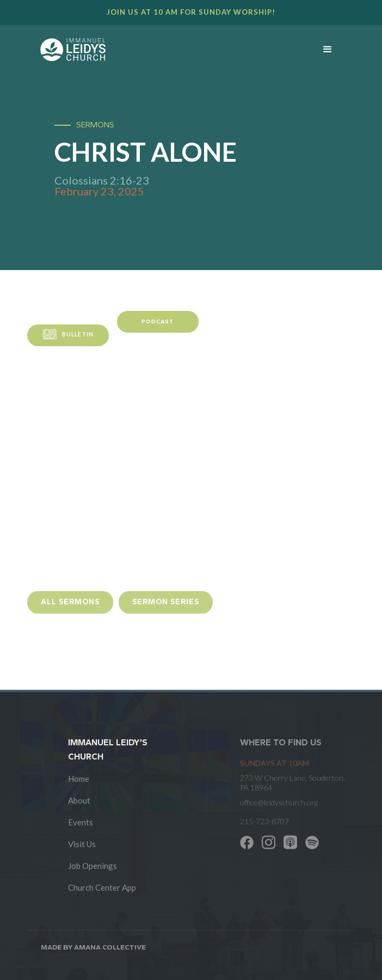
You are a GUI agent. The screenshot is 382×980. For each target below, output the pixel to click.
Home (79, 779)
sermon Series (166, 607)
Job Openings (93, 866)
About (79, 800)
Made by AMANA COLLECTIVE (93, 947)
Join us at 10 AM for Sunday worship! (191, 12)
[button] (328, 50)
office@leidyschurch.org (279, 802)
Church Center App (102, 887)
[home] (169, 50)
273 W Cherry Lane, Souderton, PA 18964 (292, 783)
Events (81, 822)
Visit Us (82, 844)
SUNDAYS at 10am (275, 763)
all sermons (70, 607)
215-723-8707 (264, 821)
